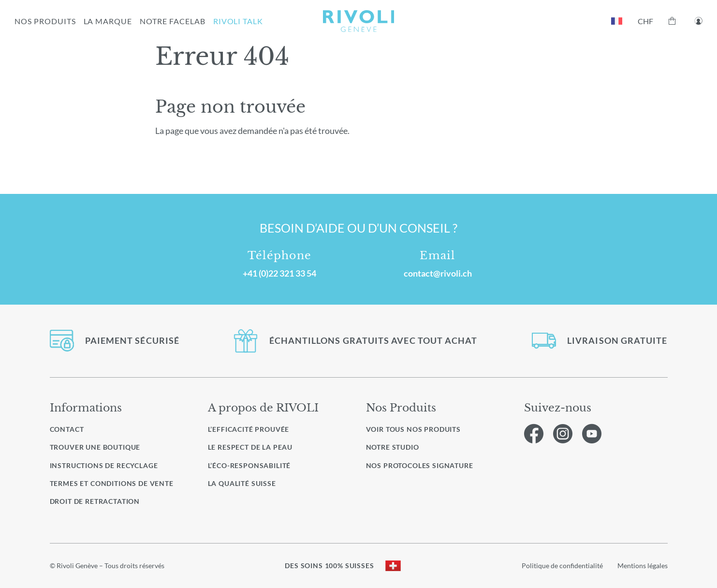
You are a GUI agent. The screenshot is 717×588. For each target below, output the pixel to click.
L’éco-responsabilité (249, 465)
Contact (67, 429)
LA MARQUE (108, 21)
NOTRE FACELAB (172, 21)
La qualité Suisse (242, 483)
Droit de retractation (95, 501)
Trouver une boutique (95, 447)
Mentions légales (643, 566)
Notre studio (393, 447)
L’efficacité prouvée (249, 429)
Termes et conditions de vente (112, 483)
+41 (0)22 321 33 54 (279, 273)
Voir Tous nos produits (413, 429)
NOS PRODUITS (45, 21)
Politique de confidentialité (562, 566)
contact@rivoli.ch (438, 273)
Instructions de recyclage (104, 465)
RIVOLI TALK (238, 21)
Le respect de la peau (250, 447)
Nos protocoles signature (420, 466)
